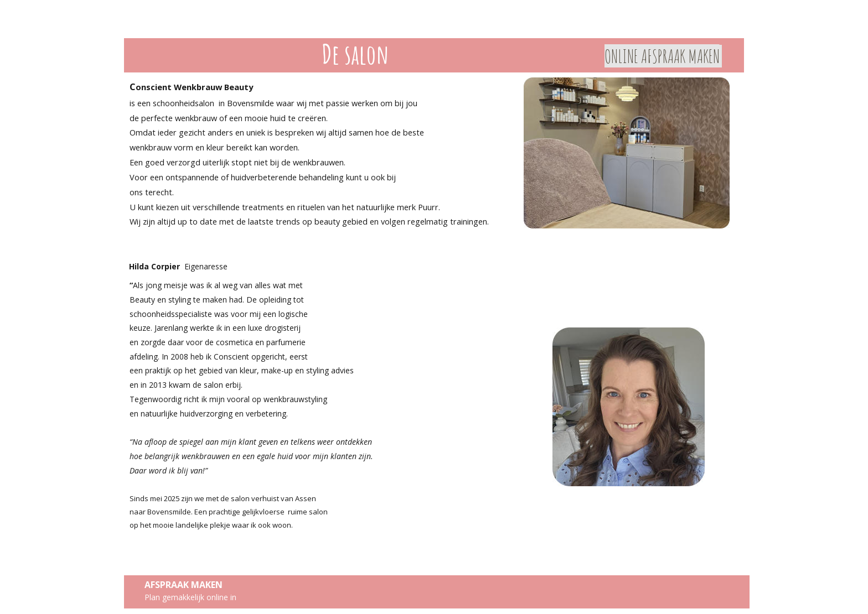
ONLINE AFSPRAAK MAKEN (662, 56)
